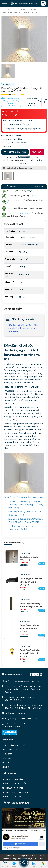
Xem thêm (35, 191)
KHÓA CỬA (7, 754)
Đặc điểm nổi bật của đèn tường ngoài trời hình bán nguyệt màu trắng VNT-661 (23, 328)
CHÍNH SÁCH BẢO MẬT (12, 797)
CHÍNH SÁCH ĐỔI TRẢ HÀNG (15, 792)
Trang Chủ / (6, 9)
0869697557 (26, 213)
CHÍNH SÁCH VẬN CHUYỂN (14, 784)
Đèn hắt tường (33, 9)
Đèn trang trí (14, 9)
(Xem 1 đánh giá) (18, 95)
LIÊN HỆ (5, 767)
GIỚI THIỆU (7, 758)
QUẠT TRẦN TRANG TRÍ (13, 745)
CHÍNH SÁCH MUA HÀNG (13, 779)
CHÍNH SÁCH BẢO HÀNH (13, 788)
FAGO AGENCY (38, 859)
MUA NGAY (37, 152)
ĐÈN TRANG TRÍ (9, 750)
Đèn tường (24, 9)
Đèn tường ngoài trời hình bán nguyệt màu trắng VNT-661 (20, 12)
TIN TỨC (6, 763)
